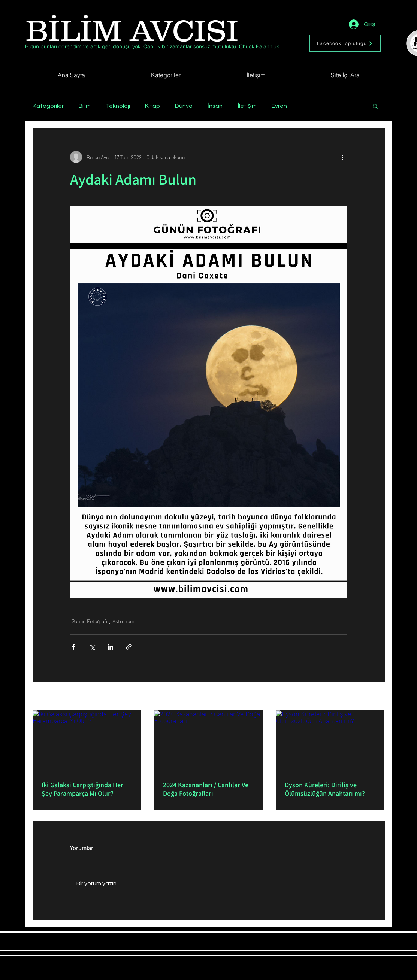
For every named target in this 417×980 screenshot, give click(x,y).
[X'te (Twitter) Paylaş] (92, 647)
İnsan (215, 106)
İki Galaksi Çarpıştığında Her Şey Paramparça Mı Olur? (82, 789)
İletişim (247, 106)
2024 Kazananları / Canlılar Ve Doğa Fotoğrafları (206, 789)
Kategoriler (48, 106)
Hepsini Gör (372, 697)
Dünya (184, 106)
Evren (279, 106)
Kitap (152, 106)
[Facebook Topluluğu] (345, 43)
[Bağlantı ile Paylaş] (129, 647)
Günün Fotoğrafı (89, 621)
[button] (375, 106)
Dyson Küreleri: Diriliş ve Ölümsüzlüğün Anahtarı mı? (325, 789)
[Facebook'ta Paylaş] (74, 647)
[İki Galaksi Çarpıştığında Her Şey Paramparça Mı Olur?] (87, 741)
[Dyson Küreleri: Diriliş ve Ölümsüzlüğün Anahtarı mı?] (330, 741)
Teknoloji (118, 106)
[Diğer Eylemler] (343, 157)
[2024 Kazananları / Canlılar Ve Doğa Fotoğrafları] (208, 741)
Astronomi (124, 621)
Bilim (85, 106)
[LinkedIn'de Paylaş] (110, 647)
